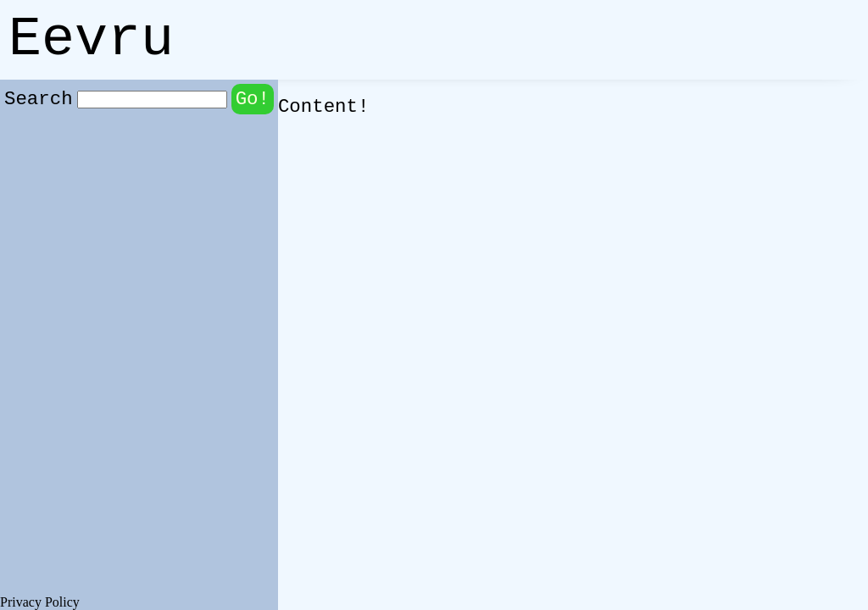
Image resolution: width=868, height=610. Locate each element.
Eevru (91, 40)
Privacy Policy (40, 602)
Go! (253, 99)
